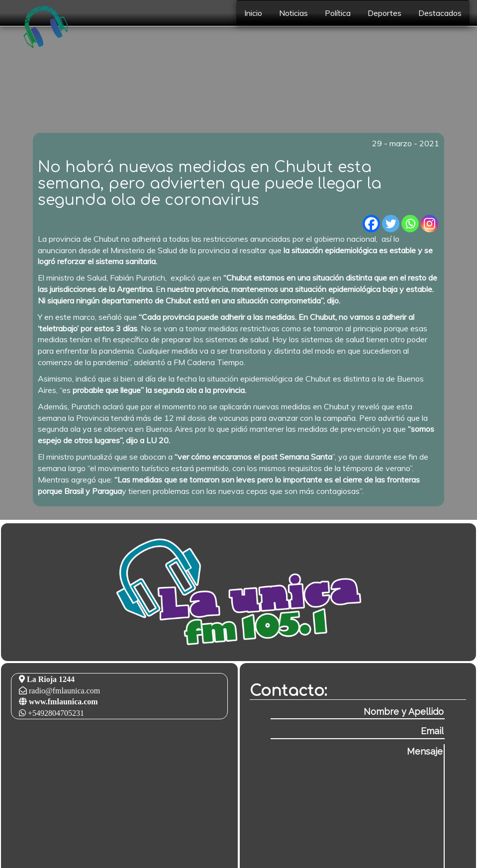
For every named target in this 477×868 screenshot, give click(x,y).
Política (338, 13)
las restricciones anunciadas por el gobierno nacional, (286, 239)
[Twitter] (391, 224)
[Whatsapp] (410, 224)
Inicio (253, 13)
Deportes (384, 13)
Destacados (440, 13)
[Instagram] (429, 224)
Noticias (293, 13)
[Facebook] (371, 224)
